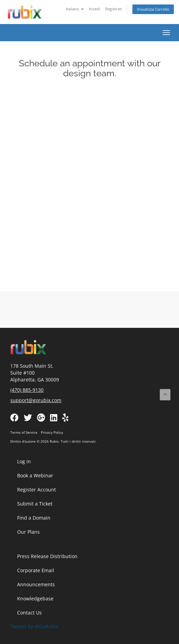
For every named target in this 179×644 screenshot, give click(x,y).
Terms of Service (24, 432)
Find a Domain (34, 518)
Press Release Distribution (47, 556)
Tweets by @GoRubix (34, 626)
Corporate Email (36, 570)
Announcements (36, 584)
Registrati (114, 9)
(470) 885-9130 (27, 390)
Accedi (94, 9)
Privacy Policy (52, 432)
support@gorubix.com (36, 400)
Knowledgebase (35, 598)
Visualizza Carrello (153, 9)
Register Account (37, 490)
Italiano (75, 9)
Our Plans (28, 532)
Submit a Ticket (35, 504)
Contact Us (29, 613)
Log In (24, 461)
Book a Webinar (35, 475)
